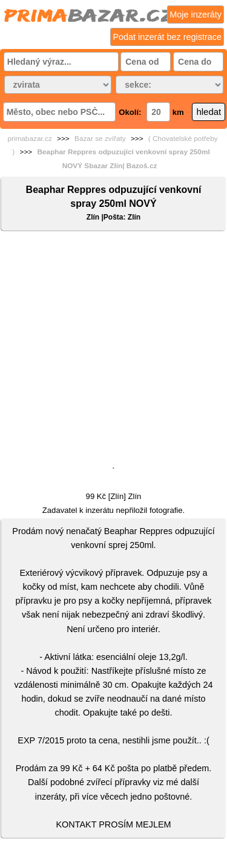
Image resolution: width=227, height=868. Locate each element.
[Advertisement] (113, 351)
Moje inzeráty (196, 15)
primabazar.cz (29, 139)
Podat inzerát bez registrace (167, 37)
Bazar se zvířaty (100, 139)
